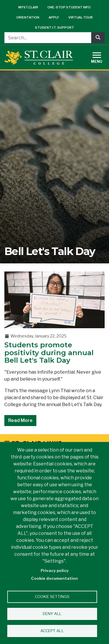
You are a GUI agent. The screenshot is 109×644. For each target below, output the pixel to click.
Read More (20, 420)
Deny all (52, 614)
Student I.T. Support (54, 27)
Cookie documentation (54, 578)
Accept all (52, 631)
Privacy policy (55, 570)
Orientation (28, 17)
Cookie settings (52, 597)
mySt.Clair (28, 7)
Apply (54, 17)
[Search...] (48, 38)
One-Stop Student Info (69, 7)
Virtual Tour (81, 17)
